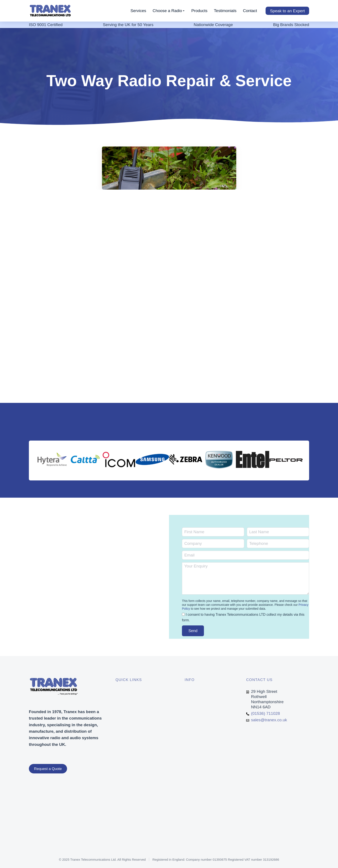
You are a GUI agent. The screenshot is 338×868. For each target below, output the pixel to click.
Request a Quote (48, 769)
